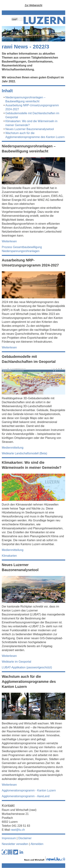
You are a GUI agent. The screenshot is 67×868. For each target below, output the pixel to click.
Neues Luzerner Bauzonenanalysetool (30, 129)
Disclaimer (25, 838)
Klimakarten (9, 556)
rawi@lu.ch (18, 830)
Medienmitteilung (13, 448)
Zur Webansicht (34, 5)
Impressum (9, 838)
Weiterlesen (9, 241)
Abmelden (37, 844)
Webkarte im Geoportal (16, 662)
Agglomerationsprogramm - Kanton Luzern (29, 790)
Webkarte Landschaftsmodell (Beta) (24, 453)
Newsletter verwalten (15, 844)
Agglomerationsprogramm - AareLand (26, 796)
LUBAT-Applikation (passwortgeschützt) (27, 667)
